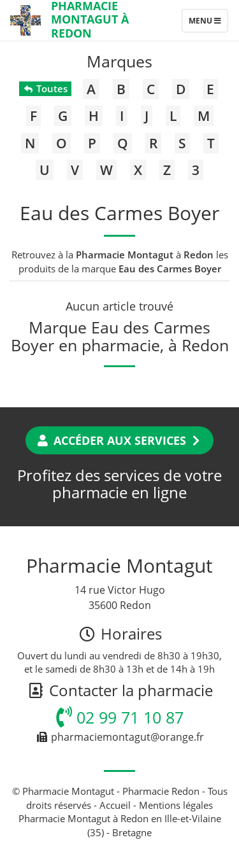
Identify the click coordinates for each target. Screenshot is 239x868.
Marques (119, 61)
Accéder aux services (119, 440)
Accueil (115, 805)
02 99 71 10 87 (120, 717)
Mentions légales (176, 805)
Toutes (45, 88)
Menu (208, 24)
